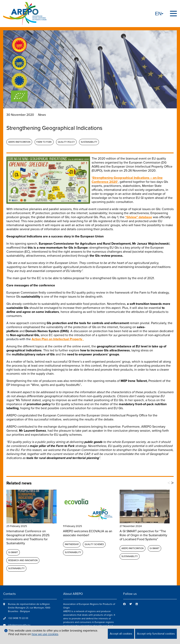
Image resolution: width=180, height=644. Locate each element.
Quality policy (66, 142)
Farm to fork (44, 142)
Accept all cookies (121, 634)
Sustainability (89, 142)
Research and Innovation (23, 560)
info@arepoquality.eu (19, 625)
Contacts (9, 594)
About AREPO (73, 594)
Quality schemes (94, 544)
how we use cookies (45, 634)
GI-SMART (13, 552)
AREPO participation (19, 142)
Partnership (72, 544)
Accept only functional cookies (156, 634)
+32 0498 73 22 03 (18, 618)
